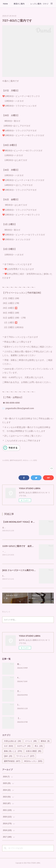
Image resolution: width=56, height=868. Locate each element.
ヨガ (8, 747)
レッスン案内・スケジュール (39, 4)
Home (5, 4)
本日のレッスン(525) (30, 460)
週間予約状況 (12, 762)
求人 (39, 747)
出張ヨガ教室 (34, 752)
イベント (31, 742)
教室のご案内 (19, 4)
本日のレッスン (33, 762)
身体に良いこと (13, 752)
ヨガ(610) (5, 460)
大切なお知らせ (12, 742)
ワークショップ (25, 757)
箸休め (45, 742)
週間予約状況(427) (16, 460)
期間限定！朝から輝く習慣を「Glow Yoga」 (35, 665)
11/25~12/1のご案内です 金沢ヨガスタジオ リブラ (27, 546)
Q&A (8, 757)
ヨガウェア (24, 747)
